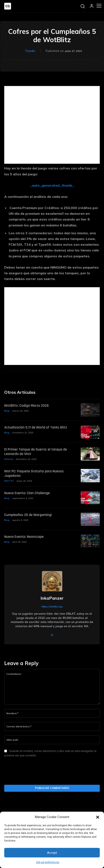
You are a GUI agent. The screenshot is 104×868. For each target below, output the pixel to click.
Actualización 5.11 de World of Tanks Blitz (36, 427)
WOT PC (9, 481)
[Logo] (8, 6)
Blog (7, 411)
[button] (98, 817)
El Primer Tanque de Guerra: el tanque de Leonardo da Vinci (36, 452)
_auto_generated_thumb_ (52, 185)
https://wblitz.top (52, 607)
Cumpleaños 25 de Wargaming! (28, 515)
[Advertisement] (52, 125)
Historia (9, 459)
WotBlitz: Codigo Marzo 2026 (26, 406)
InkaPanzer (52, 598)
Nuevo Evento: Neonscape (24, 537)
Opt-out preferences (48, 862)
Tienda (30, 51)
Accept (52, 853)
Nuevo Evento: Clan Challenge (27, 493)
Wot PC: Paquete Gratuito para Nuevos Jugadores (34, 474)
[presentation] (36, 772)
